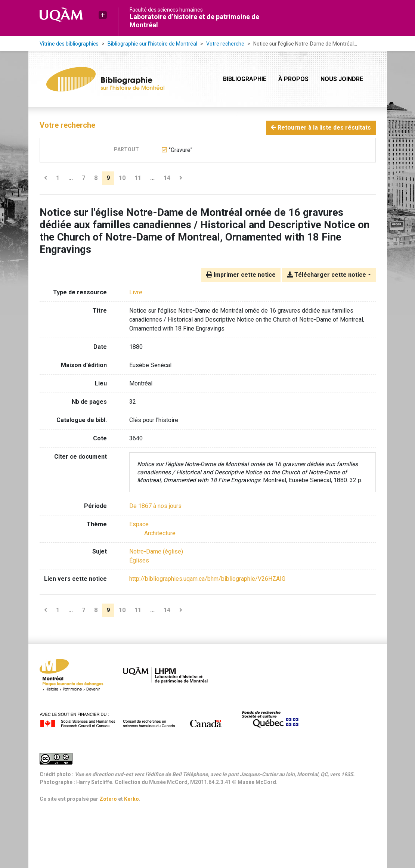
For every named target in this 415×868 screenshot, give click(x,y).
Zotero (108, 799)
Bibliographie (245, 79)
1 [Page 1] (58, 178)
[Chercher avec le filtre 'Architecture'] (160, 533)
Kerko (131, 799)
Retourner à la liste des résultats (321, 128)
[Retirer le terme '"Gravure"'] (181, 150)
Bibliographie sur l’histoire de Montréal (152, 44)
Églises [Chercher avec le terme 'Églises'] (139, 560)
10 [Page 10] (122, 178)
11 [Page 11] (138, 178)
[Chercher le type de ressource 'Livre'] (136, 292)
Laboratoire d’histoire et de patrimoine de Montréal (194, 21)
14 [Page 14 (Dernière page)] (167, 178)
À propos (293, 79)
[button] (103, 15)
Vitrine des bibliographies (69, 44)
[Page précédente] (46, 178)
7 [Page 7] (83, 178)
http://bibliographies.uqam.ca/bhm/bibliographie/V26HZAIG (207, 579)
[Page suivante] (181, 178)
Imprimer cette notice (241, 275)
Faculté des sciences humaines (166, 10)
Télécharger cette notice (326, 275)
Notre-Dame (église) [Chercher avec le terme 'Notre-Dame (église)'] (156, 551)
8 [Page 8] (96, 178)
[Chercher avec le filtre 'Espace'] (139, 524)
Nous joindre (342, 79)
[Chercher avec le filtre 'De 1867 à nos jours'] (155, 506)
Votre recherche (225, 44)
